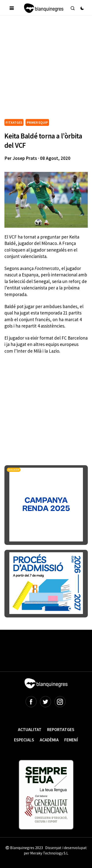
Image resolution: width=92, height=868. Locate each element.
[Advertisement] (46, 69)
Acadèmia (49, 740)
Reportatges (61, 729)
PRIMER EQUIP (37, 122)
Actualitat (30, 729)
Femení (71, 740)
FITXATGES (14, 122)
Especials (24, 740)
